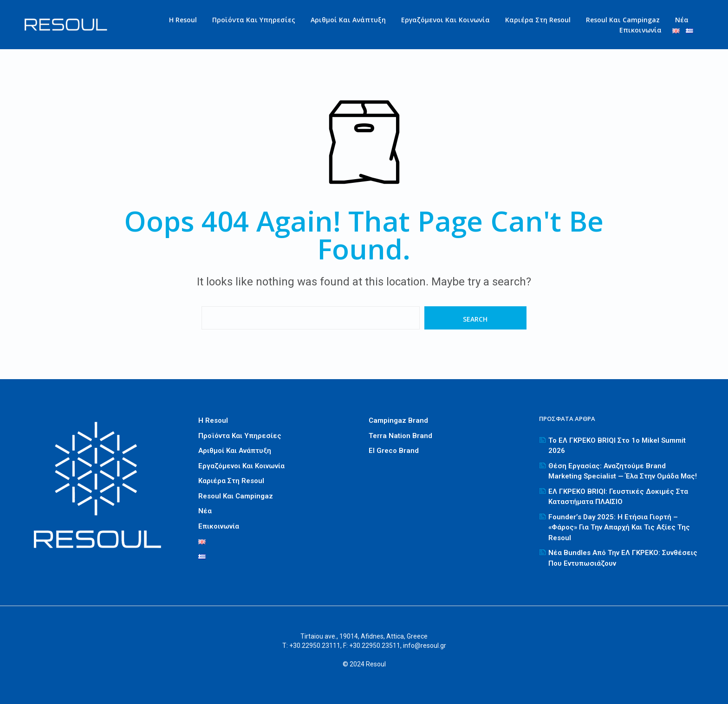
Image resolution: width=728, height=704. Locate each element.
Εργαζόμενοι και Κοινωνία (445, 20)
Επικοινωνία (640, 30)
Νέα (682, 20)
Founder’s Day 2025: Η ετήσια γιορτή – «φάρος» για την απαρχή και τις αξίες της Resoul (619, 527)
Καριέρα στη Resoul (538, 20)
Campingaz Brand (398, 420)
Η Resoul (183, 20)
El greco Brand (394, 451)
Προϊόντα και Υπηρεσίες (254, 20)
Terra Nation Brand (400, 436)
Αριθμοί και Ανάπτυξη (348, 20)
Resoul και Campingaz (623, 20)
